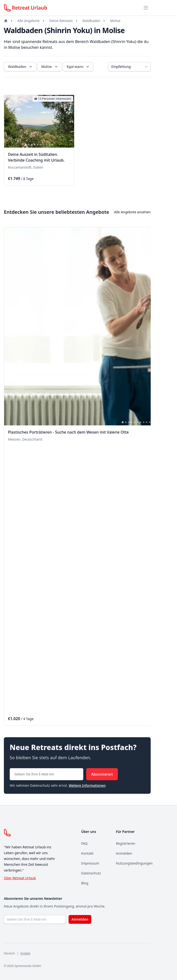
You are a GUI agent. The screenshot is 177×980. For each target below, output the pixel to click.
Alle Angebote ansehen (132, 212)
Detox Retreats (61, 21)
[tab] (26, 144)
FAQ (84, 843)
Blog (85, 883)
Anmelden (124, 853)
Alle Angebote (28, 21)
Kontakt (87, 853)
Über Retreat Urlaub (20, 878)
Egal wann (79, 67)
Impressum (90, 863)
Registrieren (126, 843)
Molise (115, 21)
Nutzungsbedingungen (134, 863)
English (25, 953)
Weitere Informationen (87, 785)
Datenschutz (91, 873)
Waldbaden (91, 21)
